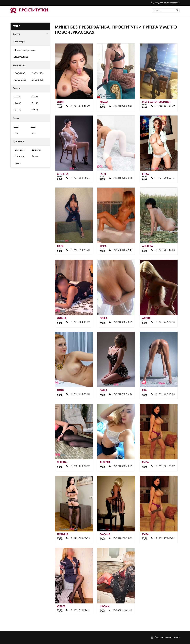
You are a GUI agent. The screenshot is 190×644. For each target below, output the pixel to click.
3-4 (17, 133)
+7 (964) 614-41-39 (80, 106)
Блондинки (20, 150)
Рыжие (35, 157)
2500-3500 (21, 80)
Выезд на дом (21, 57)
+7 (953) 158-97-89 (80, 466)
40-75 (35, 110)
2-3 (34, 127)
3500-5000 (38, 80)
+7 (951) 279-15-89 (165, 538)
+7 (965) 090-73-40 (80, 250)
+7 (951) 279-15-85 (165, 394)
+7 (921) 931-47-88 (165, 250)
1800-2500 (38, 74)
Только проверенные (25, 50)
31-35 (35, 103)
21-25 (35, 97)
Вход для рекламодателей (167, 3)
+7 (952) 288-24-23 (122, 538)
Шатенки (19, 157)
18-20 (18, 97)
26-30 (18, 103)
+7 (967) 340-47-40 (122, 250)
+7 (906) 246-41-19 (122, 610)
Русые (18, 163)
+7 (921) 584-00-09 (80, 322)
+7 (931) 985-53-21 (122, 106)
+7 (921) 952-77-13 (165, 322)
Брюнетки (37, 150)
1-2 (17, 127)
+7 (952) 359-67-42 (80, 610)
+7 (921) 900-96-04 (80, 178)
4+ (33, 133)
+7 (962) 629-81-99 (165, 106)
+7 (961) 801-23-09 (165, 466)
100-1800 (20, 74)
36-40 (18, 110)
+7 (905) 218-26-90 (80, 394)
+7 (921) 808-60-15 (122, 178)
